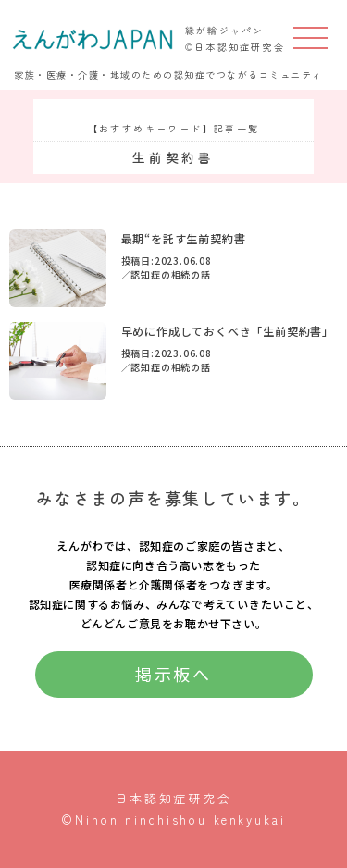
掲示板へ (174, 674)
